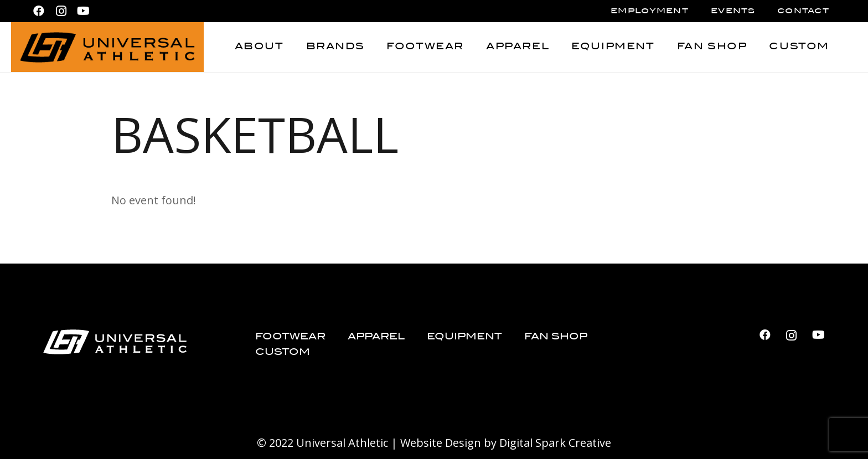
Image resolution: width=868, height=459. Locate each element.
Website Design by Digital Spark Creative (506, 443)
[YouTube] (83, 11)
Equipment (464, 337)
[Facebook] (39, 11)
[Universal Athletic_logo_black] (107, 47)
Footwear (290, 337)
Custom (283, 352)
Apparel (376, 337)
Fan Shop (556, 337)
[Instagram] (61, 11)
